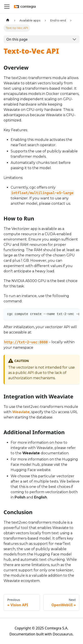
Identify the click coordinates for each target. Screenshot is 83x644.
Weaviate (21, 412)
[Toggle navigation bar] (7, 7)
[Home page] (8, 21)
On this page (17, 39)
